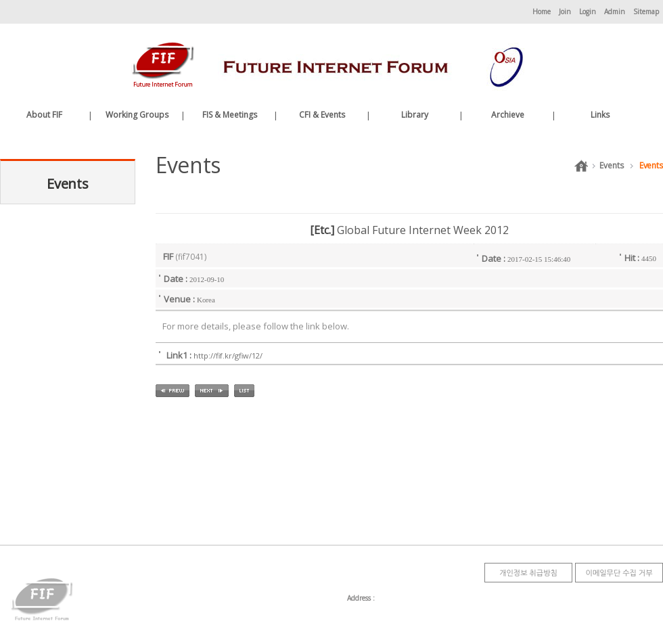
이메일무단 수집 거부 (619, 573)
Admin (615, 11)
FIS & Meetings (230, 115)
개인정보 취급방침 (528, 573)
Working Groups (137, 115)
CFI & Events (322, 115)
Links (600, 115)
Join (565, 11)
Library (415, 115)
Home (542, 11)
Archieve (508, 115)
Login (588, 11)
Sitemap (646, 11)
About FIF (44, 115)
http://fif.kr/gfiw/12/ (228, 355)
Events (611, 165)
